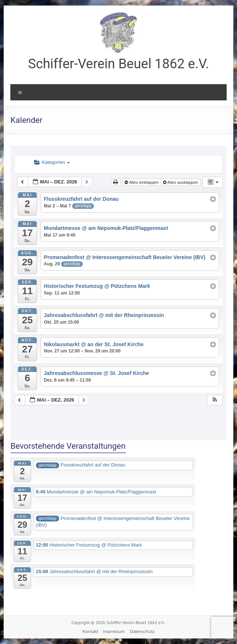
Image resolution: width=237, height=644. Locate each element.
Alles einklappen (142, 182)
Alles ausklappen (181, 182)
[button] (215, 400)
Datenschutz (142, 631)
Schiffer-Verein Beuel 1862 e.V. (118, 64)
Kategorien (52, 162)
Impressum (114, 631)
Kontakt (90, 631)
